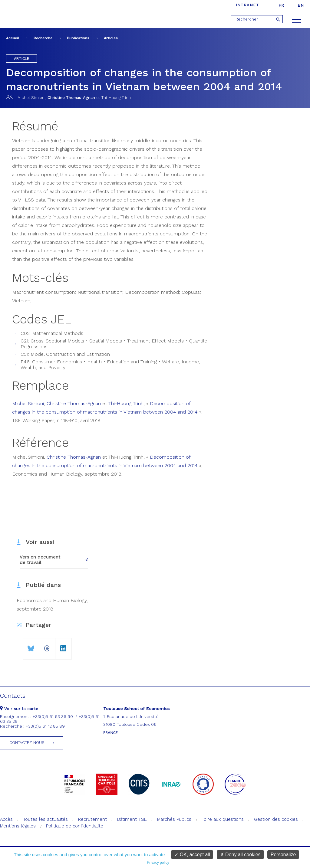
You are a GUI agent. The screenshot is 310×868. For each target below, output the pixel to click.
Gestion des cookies (276, 819)
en (301, 5)
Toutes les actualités (45, 819)
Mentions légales (18, 826)
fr (281, 5)
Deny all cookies (240, 855)
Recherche (43, 38)
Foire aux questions (223, 819)
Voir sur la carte (19, 709)
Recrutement (92, 819)
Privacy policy (158, 863)
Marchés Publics (174, 819)
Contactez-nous (27, 743)
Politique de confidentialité (75, 826)
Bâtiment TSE (132, 819)
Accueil (13, 38)
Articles (111, 38)
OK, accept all (192, 855)
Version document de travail (40, 560)
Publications (78, 38)
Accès (6, 819)
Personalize (283, 855)
